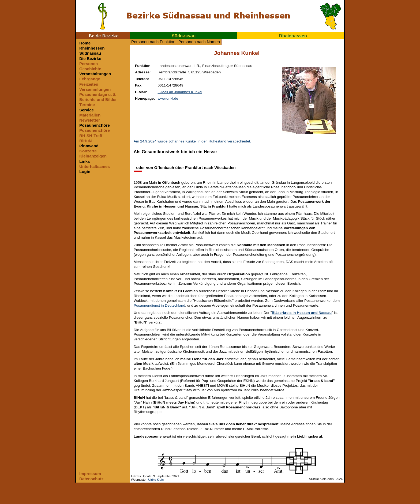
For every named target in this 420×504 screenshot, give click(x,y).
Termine (87, 105)
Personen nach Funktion (153, 42)
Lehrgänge (90, 79)
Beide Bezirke (103, 36)
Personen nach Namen (199, 42)
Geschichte (90, 69)
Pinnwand (89, 146)
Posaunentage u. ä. (98, 94)
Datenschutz (91, 479)
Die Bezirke (90, 59)
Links (85, 161)
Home (85, 43)
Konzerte (88, 151)
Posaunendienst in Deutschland (159, 305)
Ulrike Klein (156, 480)
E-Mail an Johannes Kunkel (180, 92)
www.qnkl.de (168, 98)
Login (85, 172)
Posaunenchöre (95, 125)
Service (87, 110)
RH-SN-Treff (91, 136)
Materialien (90, 115)
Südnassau (183, 36)
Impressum (90, 474)
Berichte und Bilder (98, 99)
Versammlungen (95, 89)
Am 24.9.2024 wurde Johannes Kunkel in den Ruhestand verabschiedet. (192, 141)
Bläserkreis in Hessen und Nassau (302, 313)
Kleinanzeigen (93, 156)
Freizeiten (89, 84)
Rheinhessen (290, 36)
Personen (89, 64)
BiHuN (85, 141)
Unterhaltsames (95, 166)
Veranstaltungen (95, 74)
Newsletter (90, 120)
